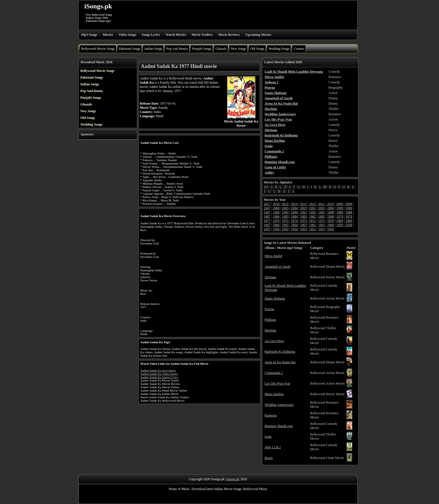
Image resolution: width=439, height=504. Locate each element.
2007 (267, 208)
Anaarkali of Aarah (277, 267)
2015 (285, 204)
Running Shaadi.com (279, 426)
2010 (330, 204)
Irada (268, 437)
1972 (312, 221)
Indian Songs (153, 49)
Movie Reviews (229, 35)
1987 (267, 216)
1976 (276, 221)
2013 (303, 204)
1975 (285, 221)
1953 (303, 229)
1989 (340, 212)
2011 (321, 204)
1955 (285, 229)
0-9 (266, 187)
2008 (349, 204)
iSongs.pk (98, 6)
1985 (285, 216)
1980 (331, 216)
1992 (312, 212)
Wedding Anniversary (279, 405)
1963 (303, 225)
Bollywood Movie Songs (98, 49)
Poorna (269, 309)
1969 (340, 221)
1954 (294, 229)
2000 (331, 208)
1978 (349, 216)
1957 (267, 229)
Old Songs (257, 49)
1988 (349, 212)
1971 (321, 221)
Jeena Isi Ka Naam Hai (280, 362)
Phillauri (270, 320)
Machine (270, 330)
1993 (303, 212)
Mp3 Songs (89, 35)
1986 (276, 216)
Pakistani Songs (130, 49)
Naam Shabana (275, 298)
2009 (340, 204)
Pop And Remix (177, 49)
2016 (276, 204)
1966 (276, 225)
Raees (269, 458)
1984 (294, 216)
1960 (331, 225)
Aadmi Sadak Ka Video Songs (159, 374)
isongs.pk (233, 479)
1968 (349, 221)
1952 (312, 229)
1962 (312, 225)
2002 (312, 208)
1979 (340, 216)
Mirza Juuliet (274, 256)
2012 (312, 204)
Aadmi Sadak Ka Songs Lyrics (159, 377)
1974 (294, 221)
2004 (294, 208)
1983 (303, 216)
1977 (267, 221)
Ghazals (221, 49)
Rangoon (271, 415)
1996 (276, 212)
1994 (294, 212)
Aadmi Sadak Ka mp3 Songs (158, 370)
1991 (321, 212)
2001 (321, 208)
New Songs (238, 49)
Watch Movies (176, 35)
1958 (349, 225)
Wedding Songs (279, 49)
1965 (285, 225)
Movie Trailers (202, 35)
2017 (267, 204)
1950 (331, 229)
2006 (276, 208)
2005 (285, 208)
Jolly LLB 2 (273, 447)
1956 (276, 229)
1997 (267, 212)
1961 (321, 225)
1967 (267, 225)
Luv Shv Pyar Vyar (277, 383)
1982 (312, 216)
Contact (299, 49)
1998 (349, 208)
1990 (331, 212)
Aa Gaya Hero (274, 341)
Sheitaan (270, 277)
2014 (294, 204)
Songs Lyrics (151, 35)
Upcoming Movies (258, 35)
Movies (108, 35)
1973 (303, 221)
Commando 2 (274, 373)
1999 (340, 208)
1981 (321, 216)
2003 (303, 208)
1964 (294, 225)
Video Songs (128, 35)
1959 (340, 225)
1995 (285, 212)
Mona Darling (274, 394)
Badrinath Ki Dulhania (280, 352)
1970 (331, 221)
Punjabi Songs (202, 49)
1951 (321, 229)
